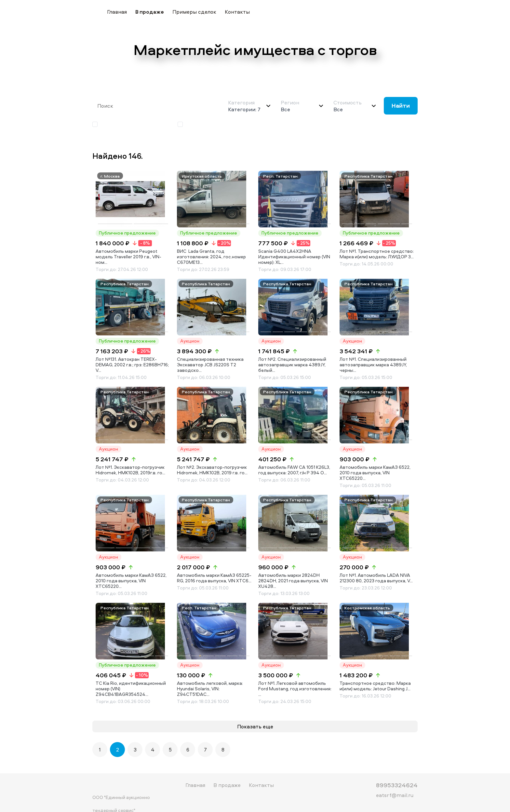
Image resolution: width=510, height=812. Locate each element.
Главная (117, 12)
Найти (401, 106)
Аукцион (193, 124)
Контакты (237, 12)
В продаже (150, 12)
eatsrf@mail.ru (395, 784)
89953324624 (397, 774)
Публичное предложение (128, 124)
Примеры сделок (194, 12)
